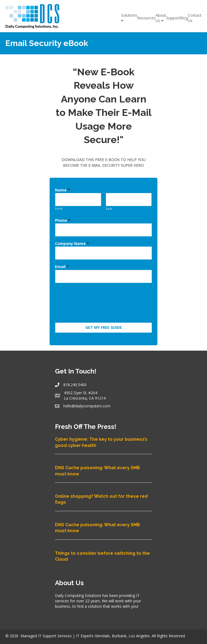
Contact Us (195, 18)
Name (62, 190)
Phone (63, 218)
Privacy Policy (140, 637)
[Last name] (129, 198)
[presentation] (96, 295)
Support (173, 18)
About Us (161, 18)
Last (109, 206)
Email (62, 260)
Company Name (72, 239)
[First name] (78, 198)
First (59, 206)
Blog (184, 18)
